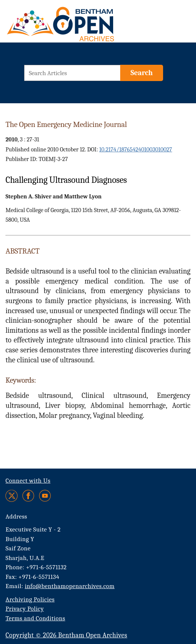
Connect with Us (28, 481)
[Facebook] (28, 496)
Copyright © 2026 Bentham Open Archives (66, 635)
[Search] (142, 73)
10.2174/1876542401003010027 (136, 150)
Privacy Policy (25, 609)
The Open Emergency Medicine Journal (66, 124)
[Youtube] (45, 496)
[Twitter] (12, 496)
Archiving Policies (30, 599)
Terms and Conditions (35, 618)
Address (16, 516)
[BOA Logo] (57, 23)
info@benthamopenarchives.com (70, 586)
